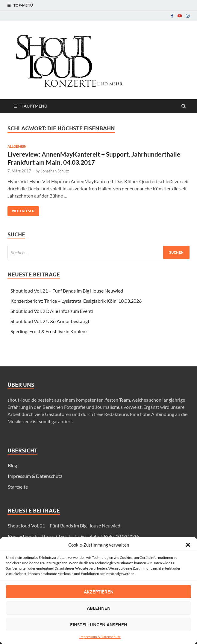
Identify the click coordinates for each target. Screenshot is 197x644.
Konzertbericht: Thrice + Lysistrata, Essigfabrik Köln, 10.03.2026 (76, 301)
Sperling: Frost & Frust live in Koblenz (49, 331)
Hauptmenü (34, 106)
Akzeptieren (99, 592)
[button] (188, 545)
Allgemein (17, 146)
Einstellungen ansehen (99, 625)
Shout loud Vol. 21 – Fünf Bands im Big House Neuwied (67, 291)
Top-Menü (23, 5)
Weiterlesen (21, 210)
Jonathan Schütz (55, 171)
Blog (12, 465)
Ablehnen (99, 608)
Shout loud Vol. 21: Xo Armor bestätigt (50, 321)
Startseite (18, 487)
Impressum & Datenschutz (100, 637)
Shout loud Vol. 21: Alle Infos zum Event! (52, 311)
